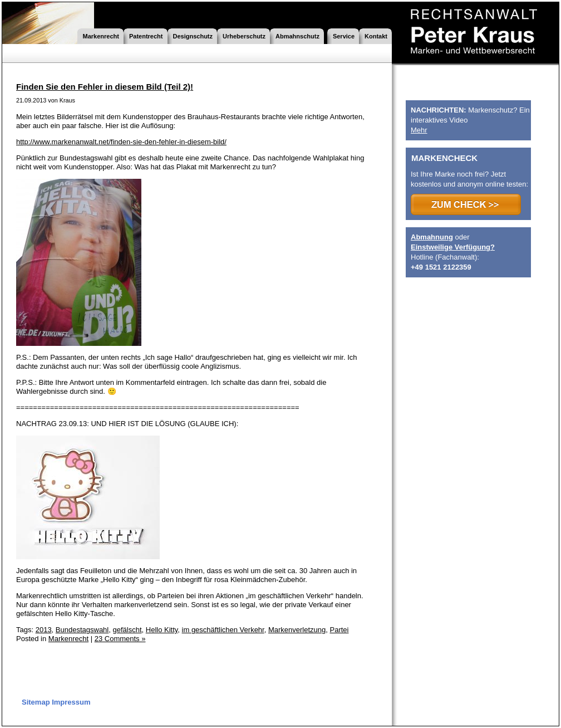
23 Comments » (120, 639)
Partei (339, 630)
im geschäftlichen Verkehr (223, 630)
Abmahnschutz (297, 36)
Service (344, 36)
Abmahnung (432, 237)
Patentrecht (146, 36)
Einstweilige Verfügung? (453, 247)
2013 (44, 630)
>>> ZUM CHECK (466, 204)
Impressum (71, 702)
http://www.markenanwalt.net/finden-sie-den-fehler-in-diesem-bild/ (121, 142)
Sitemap (36, 702)
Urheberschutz (244, 36)
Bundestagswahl (82, 630)
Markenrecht (101, 36)
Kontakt (376, 36)
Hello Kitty (162, 630)
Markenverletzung (297, 630)
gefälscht (127, 630)
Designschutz (193, 36)
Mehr (419, 130)
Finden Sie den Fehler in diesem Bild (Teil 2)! (105, 87)
